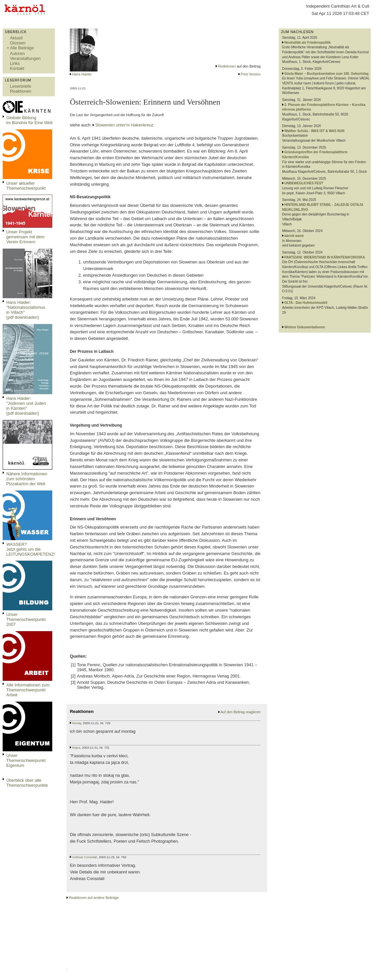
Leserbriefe (21, 86)
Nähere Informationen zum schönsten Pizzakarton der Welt (27, 479)
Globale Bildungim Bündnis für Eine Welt (29, 120)
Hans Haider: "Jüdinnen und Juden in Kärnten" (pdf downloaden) (26, 406)
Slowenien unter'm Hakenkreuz (125, 125)
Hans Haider (82, 74)
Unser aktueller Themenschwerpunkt (26, 186)
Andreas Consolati (84, 857)
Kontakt (17, 68)
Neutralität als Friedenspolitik (308, 43)
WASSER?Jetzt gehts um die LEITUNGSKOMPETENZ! (31, 549)
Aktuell (16, 38)
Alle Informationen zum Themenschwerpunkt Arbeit (28, 690)
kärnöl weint (294, 236)
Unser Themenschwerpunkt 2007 (26, 619)
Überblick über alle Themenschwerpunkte (27, 783)
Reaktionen (21, 91)
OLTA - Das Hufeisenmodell (306, 303)
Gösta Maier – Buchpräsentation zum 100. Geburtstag (327, 74)
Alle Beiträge (22, 48)
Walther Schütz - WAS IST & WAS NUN (315, 131)
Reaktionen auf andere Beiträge (94, 898)
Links (15, 63)
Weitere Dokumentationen (305, 327)
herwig (77, 723)
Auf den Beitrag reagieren (241, 712)
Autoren (17, 53)
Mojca (76, 748)
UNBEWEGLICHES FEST (304, 183)
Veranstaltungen (25, 58)
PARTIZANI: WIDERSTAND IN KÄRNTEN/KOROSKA (325, 257)
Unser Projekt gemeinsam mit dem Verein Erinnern (25, 237)
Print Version (251, 74)
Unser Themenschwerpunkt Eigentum (26, 760)
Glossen (18, 43)
